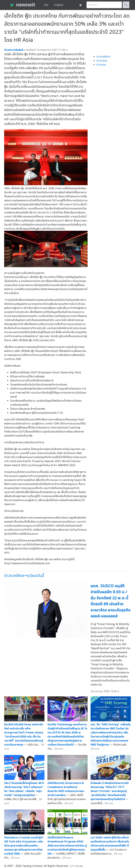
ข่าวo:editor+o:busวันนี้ (24, 576)
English (59, 5)
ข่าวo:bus (102, 61)
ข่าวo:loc (101, 65)
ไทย (46, 5)
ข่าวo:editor (103, 57)
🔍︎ (126, 5)
